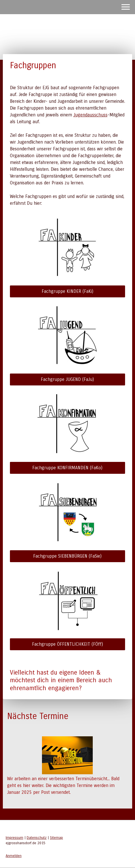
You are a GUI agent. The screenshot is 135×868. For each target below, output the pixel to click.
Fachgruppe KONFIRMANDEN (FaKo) (67, 468)
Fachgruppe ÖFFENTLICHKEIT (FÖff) (67, 644)
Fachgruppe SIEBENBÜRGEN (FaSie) (67, 556)
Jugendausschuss (90, 115)
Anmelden (14, 856)
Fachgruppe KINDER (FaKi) (67, 291)
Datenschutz (37, 838)
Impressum (14, 838)
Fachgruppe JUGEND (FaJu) (67, 379)
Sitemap (56, 838)
